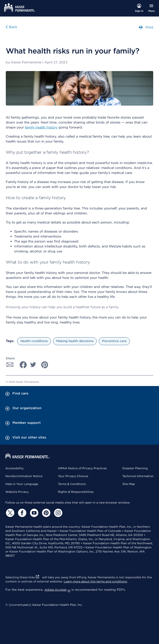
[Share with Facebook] (22, 365)
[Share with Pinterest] (45, 365)
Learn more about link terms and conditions (95, 581)
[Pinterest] (46, 513)
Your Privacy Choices (73, 476)
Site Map (129, 484)
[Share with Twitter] (33, 365)
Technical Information (138, 476)
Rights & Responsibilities (76, 492)
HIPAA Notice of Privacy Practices (82, 468)
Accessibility (14, 468)
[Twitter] (10, 513)
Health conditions (34, 341)
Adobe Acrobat (57, 590)
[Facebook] (22, 513)
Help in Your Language (22, 484)
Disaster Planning (135, 468)
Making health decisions (75, 341)
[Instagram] (58, 513)
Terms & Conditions (72, 484)
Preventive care (114, 341)
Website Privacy (17, 492)
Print (146, 27)
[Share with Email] (10, 365)
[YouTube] (34, 513)
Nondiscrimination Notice (24, 476)
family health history (41, 127)
